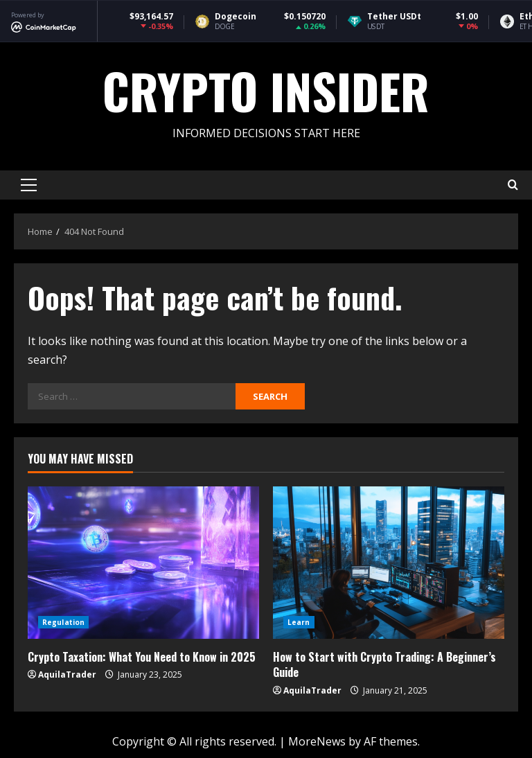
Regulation (63, 622)
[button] (29, 185)
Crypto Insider (266, 90)
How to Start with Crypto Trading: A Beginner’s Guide (384, 664)
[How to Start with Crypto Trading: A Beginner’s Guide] (389, 563)
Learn (299, 622)
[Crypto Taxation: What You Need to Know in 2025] (143, 563)
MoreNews (317, 741)
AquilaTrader (67, 675)
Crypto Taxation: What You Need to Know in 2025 (142, 657)
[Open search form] (513, 185)
